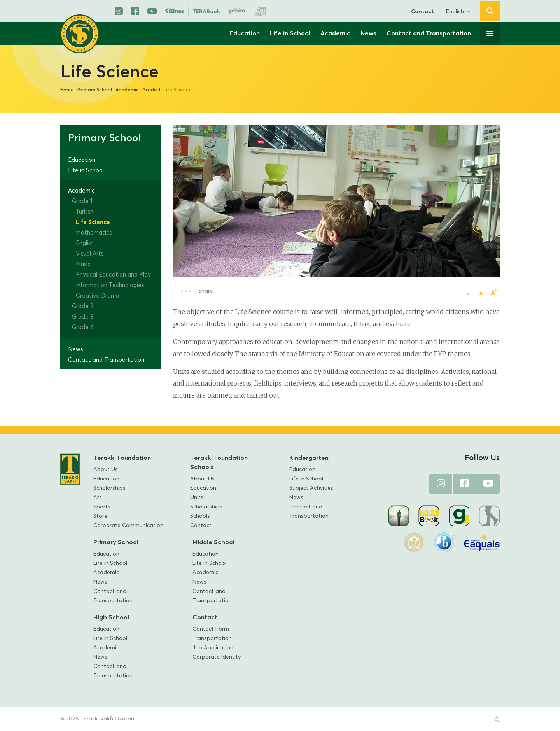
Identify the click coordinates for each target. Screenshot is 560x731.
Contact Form (211, 629)
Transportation (212, 638)
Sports (102, 507)
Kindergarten (309, 458)
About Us (106, 470)
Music (83, 264)
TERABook (206, 12)
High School (111, 617)
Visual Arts (90, 254)
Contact (423, 12)
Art (97, 498)
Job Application (213, 648)
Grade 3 (83, 317)
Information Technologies (110, 285)
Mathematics (94, 233)
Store (100, 516)
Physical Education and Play (113, 275)
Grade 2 (83, 306)
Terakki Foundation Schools (219, 463)
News (368, 33)
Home (67, 90)
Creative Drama (98, 296)
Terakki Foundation (122, 458)
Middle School (213, 542)
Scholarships (109, 488)
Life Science (93, 222)
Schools (200, 516)
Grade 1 (151, 90)
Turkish (85, 212)
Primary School (95, 90)
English (85, 243)
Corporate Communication (128, 526)
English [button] (456, 12)
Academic (335, 33)
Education (245, 33)
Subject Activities (311, 488)
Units (197, 498)
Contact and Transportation (429, 33)
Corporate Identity (217, 657)
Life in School (290, 33)
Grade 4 (83, 327)
